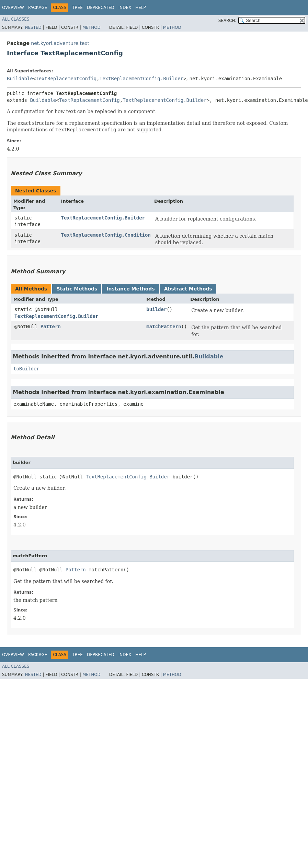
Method (92, 27)
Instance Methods (130, 289)
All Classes (16, 19)
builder (156, 309)
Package (38, 8)
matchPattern (164, 326)
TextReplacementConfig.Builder (141, 79)
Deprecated (101, 8)
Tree (77, 8)
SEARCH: (227, 21)
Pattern (51, 326)
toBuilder (26, 369)
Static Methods (77, 289)
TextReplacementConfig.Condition (106, 235)
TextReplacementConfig (66, 79)
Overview (13, 8)
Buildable (20, 79)
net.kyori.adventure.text (60, 43)
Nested (33, 27)
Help (141, 8)
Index (125, 8)
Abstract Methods (188, 289)
